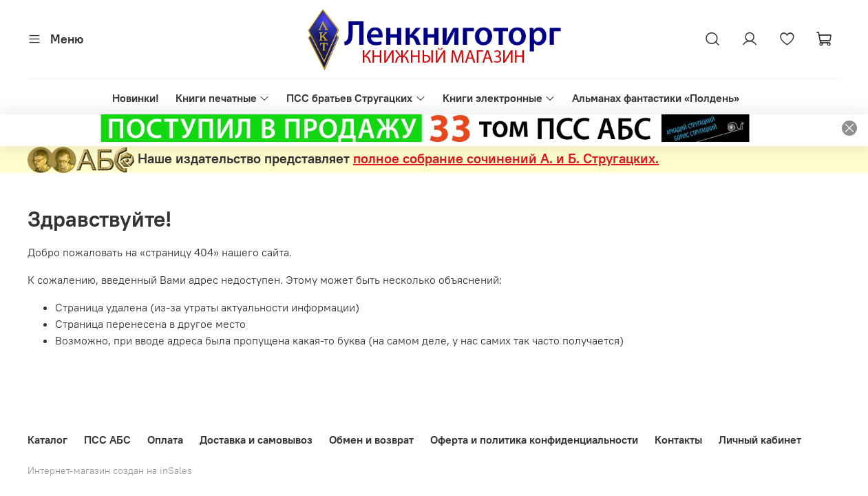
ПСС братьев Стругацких (356, 98)
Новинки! (136, 98)
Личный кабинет (760, 440)
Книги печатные (223, 98)
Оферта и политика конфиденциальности (534, 440)
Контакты (678, 440)
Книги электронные (499, 98)
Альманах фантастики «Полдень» (656, 98)
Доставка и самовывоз (256, 440)
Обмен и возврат (371, 440)
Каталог (47, 440)
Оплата (165, 440)
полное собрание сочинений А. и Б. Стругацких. (506, 158)
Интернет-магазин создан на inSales (110, 471)
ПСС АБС (107, 440)
